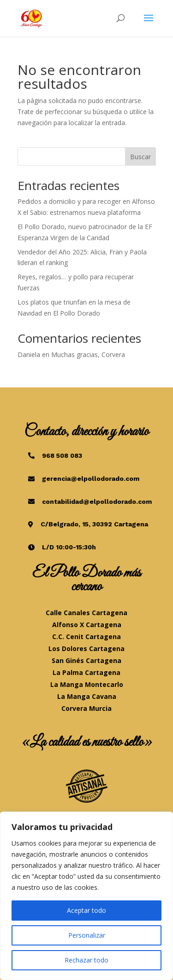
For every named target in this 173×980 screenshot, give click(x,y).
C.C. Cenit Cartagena (86, 637)
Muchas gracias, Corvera (88, 355)
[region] (86, 896)
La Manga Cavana (87, 696)
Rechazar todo (86, 960)
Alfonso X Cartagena (87, 625)
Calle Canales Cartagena (86, 613)
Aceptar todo (86, 910)
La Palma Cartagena (86, 672)
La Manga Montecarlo (87, 684)
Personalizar (87, 935)
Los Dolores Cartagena (86, 649)
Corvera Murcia (86, 708)
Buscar (140, 157)
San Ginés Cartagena (86, 660)
